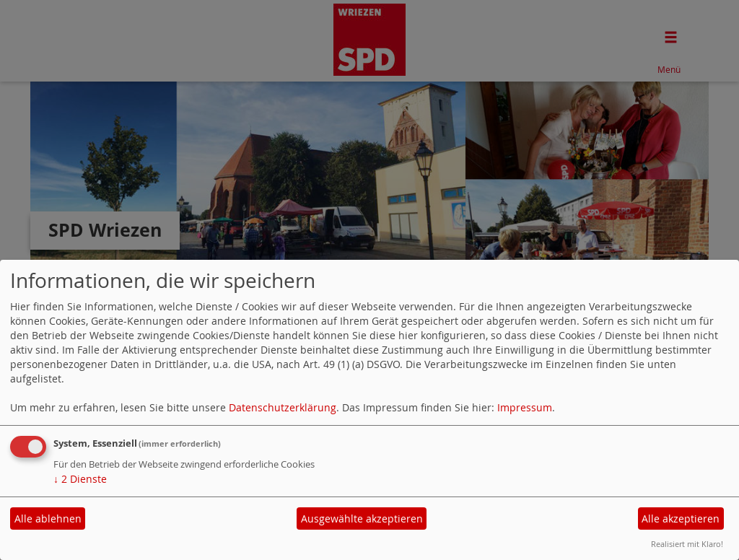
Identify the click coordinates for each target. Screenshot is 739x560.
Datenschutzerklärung (283, 407)
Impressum (525, 407)
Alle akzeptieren (681, 519)
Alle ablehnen (48, 519)
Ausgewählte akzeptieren (362, 519)
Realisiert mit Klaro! (687, 544)
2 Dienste (80, 479)
